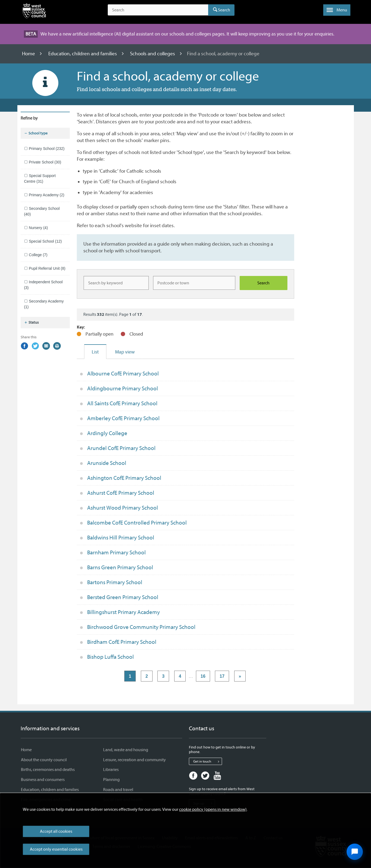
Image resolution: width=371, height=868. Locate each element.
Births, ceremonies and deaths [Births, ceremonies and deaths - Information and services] (48, 770)
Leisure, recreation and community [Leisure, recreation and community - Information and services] (134, 760)
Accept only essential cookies (56, 849)
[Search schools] (264, 283)
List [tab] (95, 352)
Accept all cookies (56, 831)
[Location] (194, 283)
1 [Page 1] (130, 676)
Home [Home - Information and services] (26, 750)
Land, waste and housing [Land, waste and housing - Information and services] (126, 750)
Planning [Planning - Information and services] (111, 780)
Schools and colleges (153, 54)
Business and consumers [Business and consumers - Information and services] (43, 780)
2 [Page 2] (147, 676)
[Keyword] (116, 283)
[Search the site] (158, 10)
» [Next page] (240, 676)
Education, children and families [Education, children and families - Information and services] (50, 790)
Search (224, 10)
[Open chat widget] (355, 852)
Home (29, 54)
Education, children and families (83, 54)
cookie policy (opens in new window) (213, 809)
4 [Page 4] (180, 676)
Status (31, 322)
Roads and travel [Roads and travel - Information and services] (118, 790)
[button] (337, 10)
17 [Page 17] (222, 676)
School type (36, 133)
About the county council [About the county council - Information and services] (44, 760)
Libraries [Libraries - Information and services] (111, 770)
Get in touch (207, 761)
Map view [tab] (125, 352)
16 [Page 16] (203, 676)
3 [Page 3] (163, 676)
